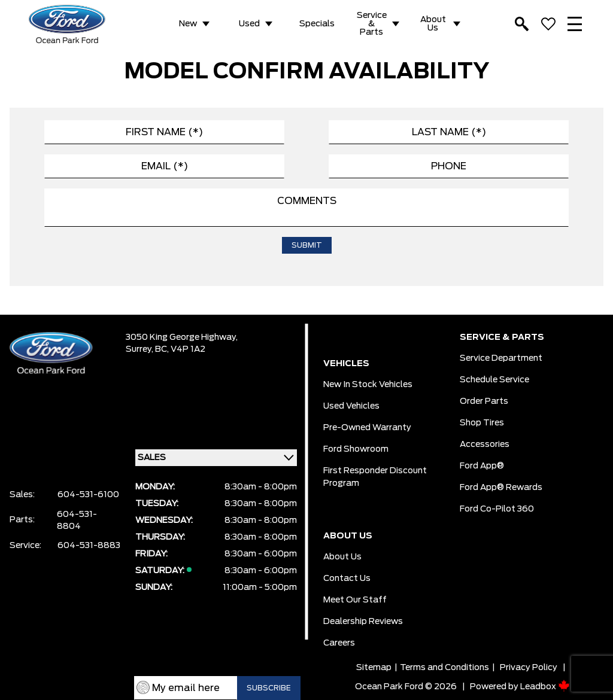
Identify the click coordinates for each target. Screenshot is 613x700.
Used (249, 24)
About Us (433, 24)
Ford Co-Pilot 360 (497, 509)
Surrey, (140, 349)
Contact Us (347, 579)
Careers (339, 643)
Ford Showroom (356, 449)
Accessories (485, 445)
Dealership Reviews (363, 622)
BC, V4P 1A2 (180, 349)
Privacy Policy (529, 668)
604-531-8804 (77, 521)
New (188, 24)
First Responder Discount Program (375, 477)
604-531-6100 (88, 495)
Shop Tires (482, 423)
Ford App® (482, 466)
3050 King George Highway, (182, 337)
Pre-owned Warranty (367, 428)
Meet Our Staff (355, 600)
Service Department (501, 358)
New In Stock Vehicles (368, 385)
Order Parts (484, 401)
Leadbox (545, 687)
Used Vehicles (351, 406)
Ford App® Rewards (501, 488)
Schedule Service (494, 380)
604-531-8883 (89, 546)
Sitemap (374, 668)
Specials (317, 24)
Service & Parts (372, 24)
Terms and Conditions (444, 668)
